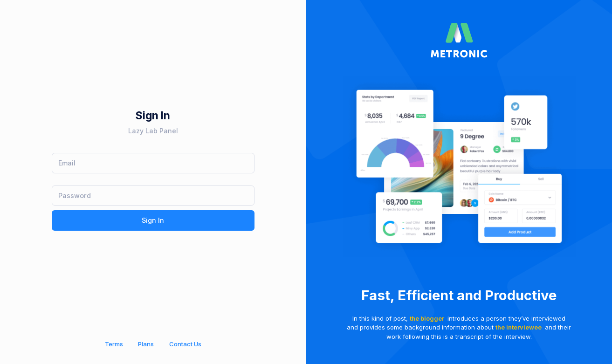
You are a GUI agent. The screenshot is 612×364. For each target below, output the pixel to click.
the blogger (427, 318)
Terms (114, 344)
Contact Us (185, 344)
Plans (146, 344)
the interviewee (519, 327)
